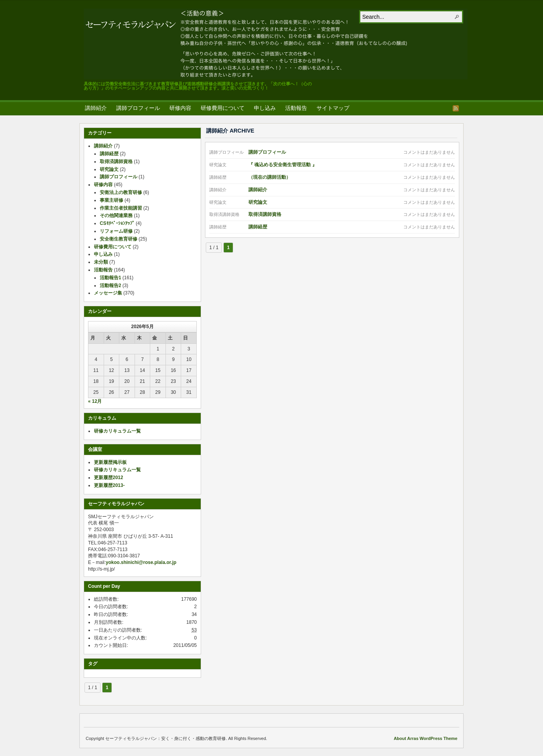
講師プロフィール (138, 108)
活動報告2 (111, 286)
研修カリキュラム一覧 (117, 431)
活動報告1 (111, 278)
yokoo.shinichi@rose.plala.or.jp (141, 562)
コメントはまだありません (429, 152)
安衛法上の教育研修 (121, 192)
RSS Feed (456, 108)
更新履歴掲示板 (110, 462)
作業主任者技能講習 (121, 208)
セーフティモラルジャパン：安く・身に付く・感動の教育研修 (276, 44)
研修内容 (180, 108)
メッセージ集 (108, 293)
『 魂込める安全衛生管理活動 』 (283, 165)
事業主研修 (111, 200)
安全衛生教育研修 (119, 239)
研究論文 (258, 202)
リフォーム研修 (116, 231)
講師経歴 (258, 227)
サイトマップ (333, 108)
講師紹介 (96, 108)
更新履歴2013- (109, 485)
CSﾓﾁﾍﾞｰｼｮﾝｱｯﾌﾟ (117, 223)
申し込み (265, 108)
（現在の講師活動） (270, 177)
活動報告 (296, 108)
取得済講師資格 (265, 214)
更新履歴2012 (109, 478)
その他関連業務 (116, 215)
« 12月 (95, 401)
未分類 (101, 262)
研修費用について (223, 108)
